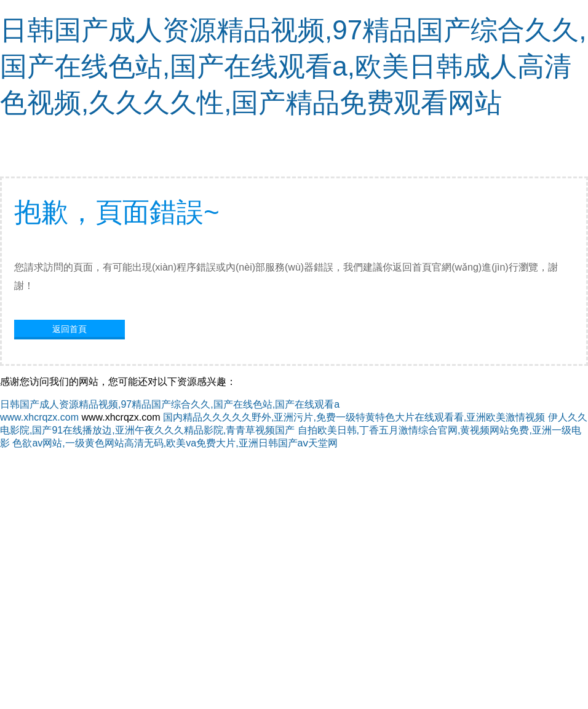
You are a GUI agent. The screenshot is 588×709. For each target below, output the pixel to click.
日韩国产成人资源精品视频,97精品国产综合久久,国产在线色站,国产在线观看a (170, 404)
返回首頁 (70, 329)
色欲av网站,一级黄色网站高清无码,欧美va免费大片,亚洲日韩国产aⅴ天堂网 (175, 443)
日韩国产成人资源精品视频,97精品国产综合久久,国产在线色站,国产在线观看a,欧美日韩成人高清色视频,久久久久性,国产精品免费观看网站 (293, 66)
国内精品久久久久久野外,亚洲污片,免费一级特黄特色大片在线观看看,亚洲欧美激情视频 (354, 417)
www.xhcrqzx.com (39, 417)
